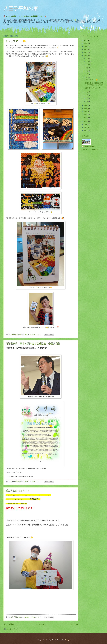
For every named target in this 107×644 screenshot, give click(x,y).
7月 (87, 74)
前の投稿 (74, 624)
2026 (86, 40)
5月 (87, 77)
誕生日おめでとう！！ (18, 491)
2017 (86, 115)
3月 (87, 95)
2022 (86, 53)
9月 (87, 68)
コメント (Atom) (13, 629)
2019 (86, 109)
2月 (87, 98)
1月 (87, 101)
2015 (86, 121)
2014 (86, 124)
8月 (87, 71)
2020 (86, 105)
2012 (86, 131)
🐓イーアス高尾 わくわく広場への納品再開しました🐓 (26, 16)
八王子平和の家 (21, 8)
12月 (87, 58)
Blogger (67, 640)
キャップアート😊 (16, 41)
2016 (86, 118)
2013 (86, 127)
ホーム (42, 624)
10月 (87, 65)
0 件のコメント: (36, 335)
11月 (87, 62)
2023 (86, 50)
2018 (86, 112)
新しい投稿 (9, 624)
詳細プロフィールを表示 (90, 149)
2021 (86, 56)
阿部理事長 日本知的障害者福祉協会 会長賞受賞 (33, 344)
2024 (86, 46)
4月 (87, 92)
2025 (86, 43)
